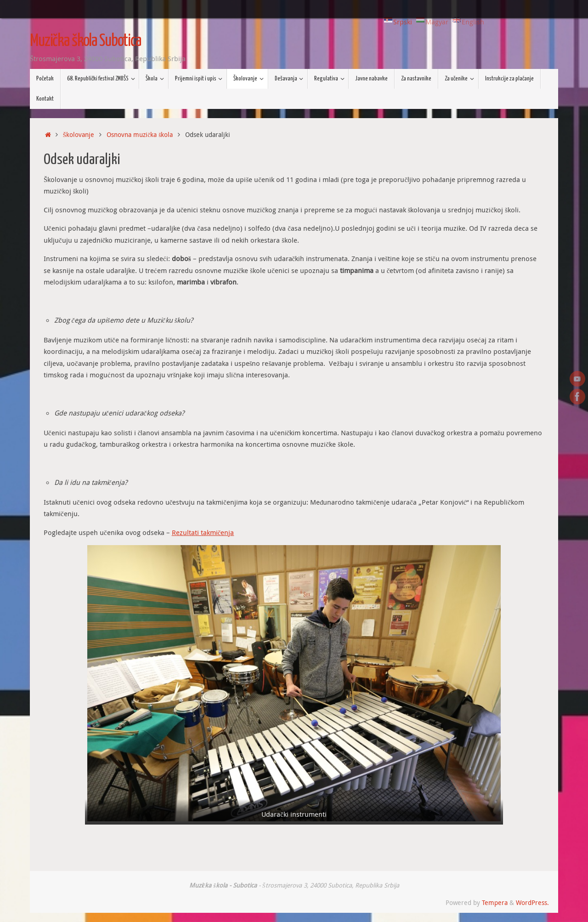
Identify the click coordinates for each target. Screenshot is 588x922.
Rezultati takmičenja (203, 532)
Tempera (495, 903)
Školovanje (79, 135)
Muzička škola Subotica (85, 41)
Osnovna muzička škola (140, 135)
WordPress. (532, 903)
